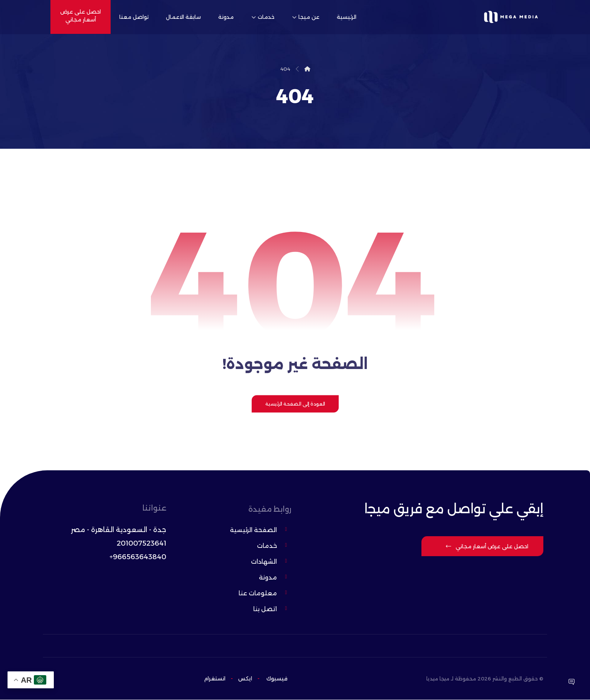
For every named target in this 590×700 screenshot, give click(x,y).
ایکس (244, 679)
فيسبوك (277, 679)
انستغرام (215, 679)
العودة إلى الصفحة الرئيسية (295, 405)
